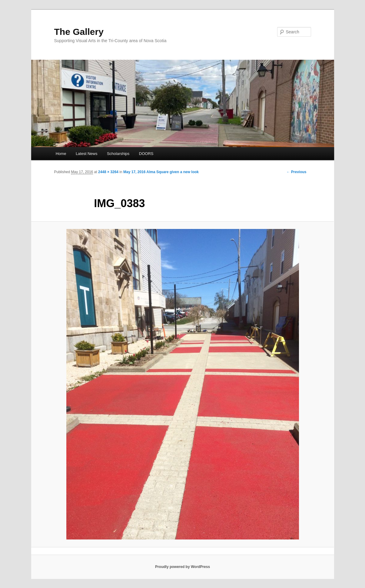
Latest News (87, 154)
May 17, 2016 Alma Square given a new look (161, 172)
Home (61, 154)
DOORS (146, 154)
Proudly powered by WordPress (182, 567)
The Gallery (79, 32)
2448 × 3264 (108, 172)
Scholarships (118, 154)
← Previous (296, 172)
